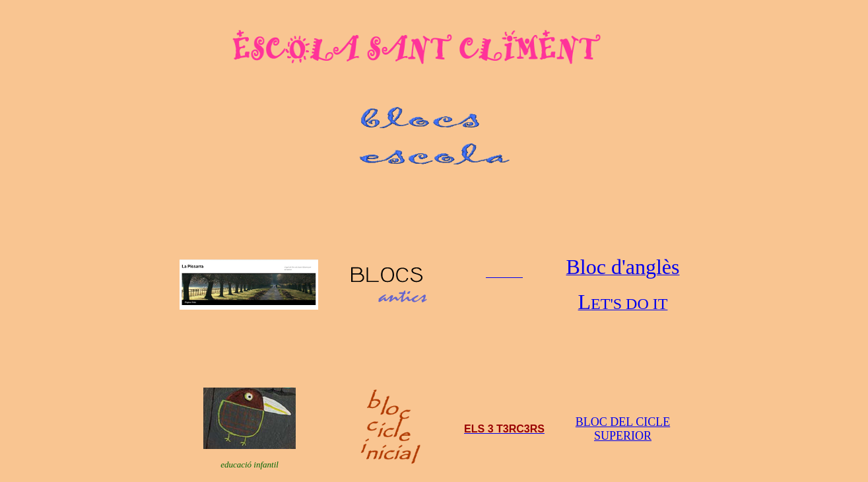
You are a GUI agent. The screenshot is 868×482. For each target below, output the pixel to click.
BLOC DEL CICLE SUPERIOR (623, 429)
